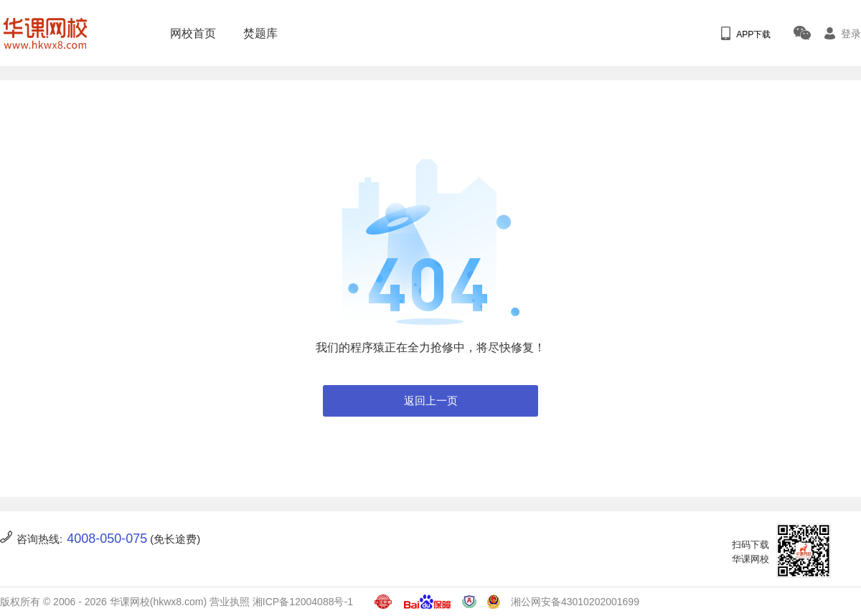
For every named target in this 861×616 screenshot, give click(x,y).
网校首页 (189, 34)
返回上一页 (431, 401)
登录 (843, 34)
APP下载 (746, 33)
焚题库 (256, 34)
